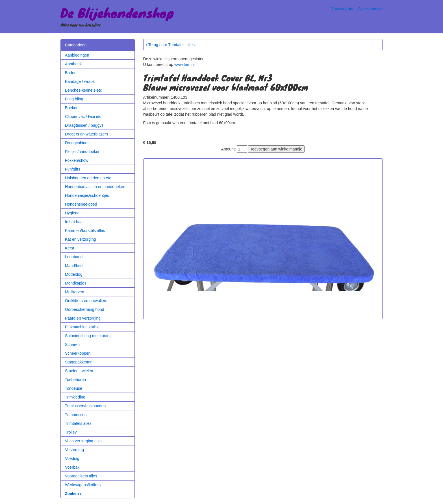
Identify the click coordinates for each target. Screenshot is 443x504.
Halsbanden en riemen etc (88, 178)
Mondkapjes (76, 283)
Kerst (70, 248)
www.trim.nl (184, 64)
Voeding (72, 458)
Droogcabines (77, 143)
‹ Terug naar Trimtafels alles (170, 45)
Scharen (72, 344)
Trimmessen (76, 415)
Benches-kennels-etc (83, 90)
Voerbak (72, 467)
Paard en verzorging (83, 318)
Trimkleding (75, 397)
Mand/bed (74, 266)
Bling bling (74, 99)
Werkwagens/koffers (83, 485)
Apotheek (73, 64)
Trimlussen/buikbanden (85, 406)
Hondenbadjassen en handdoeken (95, 187)
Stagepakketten (79, 362)
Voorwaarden (343, 8)
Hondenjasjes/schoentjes (87, 195)
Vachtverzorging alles (84, 441)
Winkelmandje (370, 8)
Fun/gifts (73, 169)
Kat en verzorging (81, 239)
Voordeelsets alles (81, 476)
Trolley (71, 432)
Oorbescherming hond (85, 309)
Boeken (72, 108)
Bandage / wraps (80, 81)
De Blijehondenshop (117, 12)
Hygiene (72, 213)
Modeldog (74, 274)
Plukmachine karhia (82, 327)
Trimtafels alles (78, 423)
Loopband (74, 257)
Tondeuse (74, 388)
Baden (71, 73)
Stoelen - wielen (79, 371)
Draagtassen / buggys (84, 125)
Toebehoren (75, 380)
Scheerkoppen (78, 353)
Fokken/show (77, 160)
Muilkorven (75, 292)
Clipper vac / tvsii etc (83, 117)
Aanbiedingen (77, 55)
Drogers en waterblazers (87, 134)
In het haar (74, 222)
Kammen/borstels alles (85, 231)
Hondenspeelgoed (81, 204)
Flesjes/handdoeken (83, 152)
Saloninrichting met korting (88, 336)
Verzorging (74, 450)
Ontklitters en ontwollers (86, 301)
